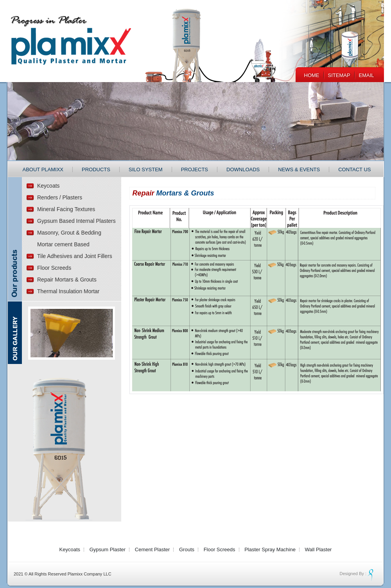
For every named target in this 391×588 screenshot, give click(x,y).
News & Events (299, 169)
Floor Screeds (54, 268)
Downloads (243, 169)
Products (96, 169)
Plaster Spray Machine (270, 549)
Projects (195, 169)
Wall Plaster (318, 549)
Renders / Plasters (60, 197)
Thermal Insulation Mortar (68, 291)
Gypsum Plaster (108, 549)
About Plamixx (43, 169)
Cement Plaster (152, 549)
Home (312, 75)
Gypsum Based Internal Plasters (76, 221)
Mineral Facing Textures (66, 209)
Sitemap (339, 75)
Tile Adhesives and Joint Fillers (75, 256)
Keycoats (48, 186)
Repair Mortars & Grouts (67, 280)
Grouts (187, 549)
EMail (367, 75)
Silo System (146, 169)
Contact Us (354, 169)
